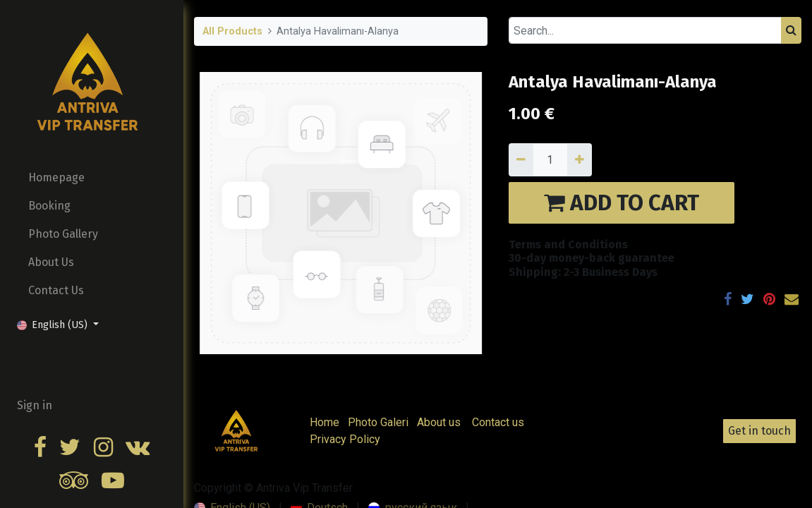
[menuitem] (92, 178)
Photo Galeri (378, 422)
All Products (232, 31)
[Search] (791, 30)
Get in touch (759, 431)
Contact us (498, 422)
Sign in (35, 405)
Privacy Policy (345, 439)
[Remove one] (521, 159)
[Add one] (580, 159)
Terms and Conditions (568, 244)
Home (325, 422)
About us (439, 422)
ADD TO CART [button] (622, 203)
